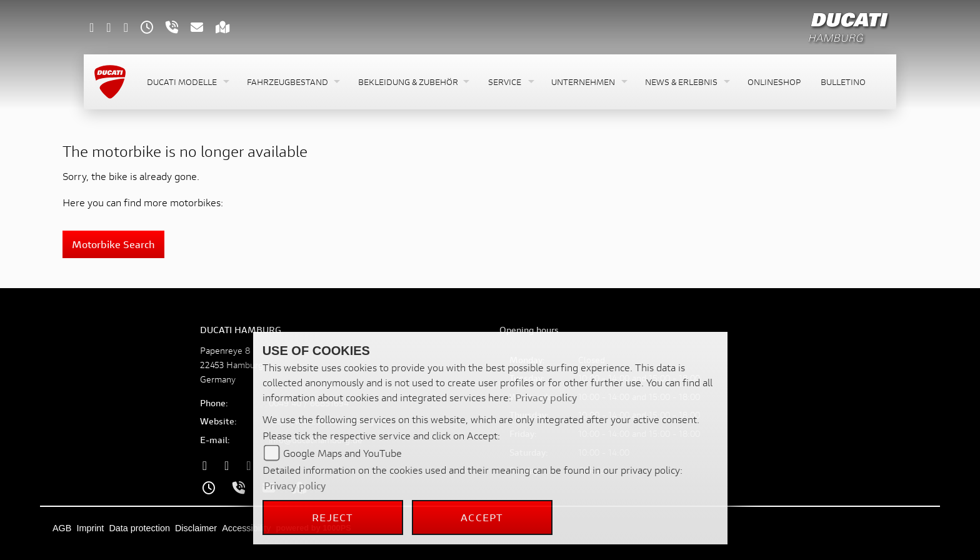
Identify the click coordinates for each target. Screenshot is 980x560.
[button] (187, 82)
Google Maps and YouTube (342, 453)
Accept (482, 517)
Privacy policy (546, 397)
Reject (332, 517)
